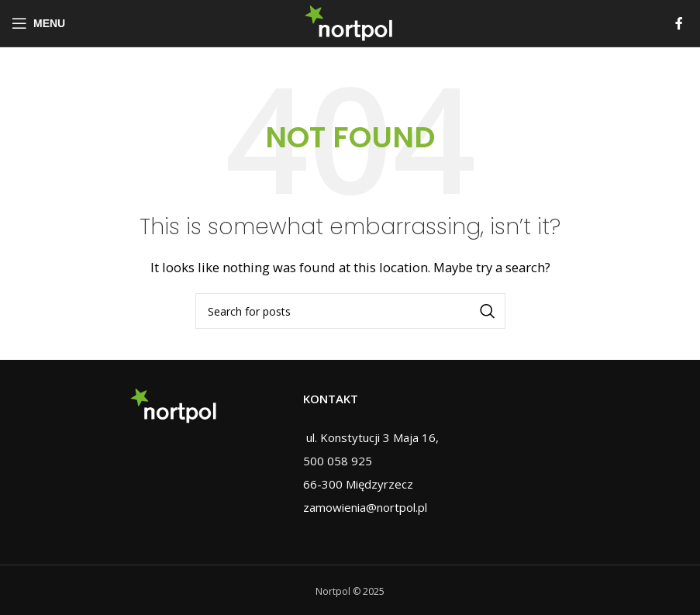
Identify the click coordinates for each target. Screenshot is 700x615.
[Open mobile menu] (38, 23)
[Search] (350, 311)
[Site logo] (350, 22)
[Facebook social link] (679, 23)
